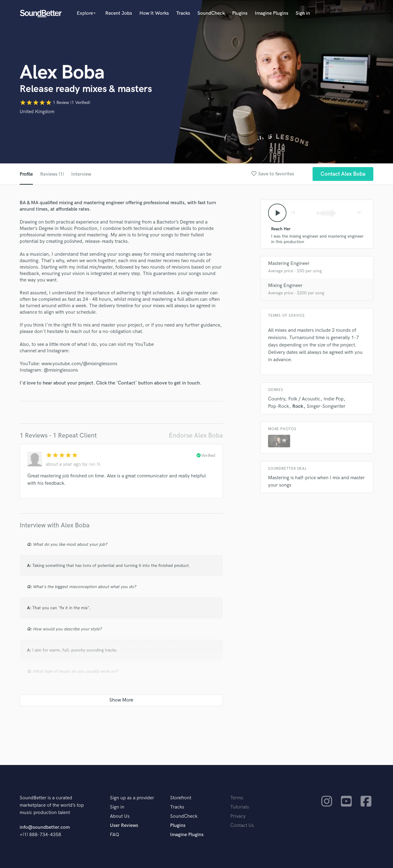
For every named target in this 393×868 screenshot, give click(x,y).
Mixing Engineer (285, 286)
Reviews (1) (52, 174)
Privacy (238, 816)
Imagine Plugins (272, 13)
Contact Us (242, 826)
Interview (81, 174)
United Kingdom (37, 112)
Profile (26, 174)
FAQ (115, 835)
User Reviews (124, 826)
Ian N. (95, 464)
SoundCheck (211, 13)
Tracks (183, 13)
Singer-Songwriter (326, 406)
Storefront (181, 798)
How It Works (154, 13)
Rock (298, 406)
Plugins (240, 13)
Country (276, 399)
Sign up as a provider (132, 798)
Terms (237, 798)
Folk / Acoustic (304, 399)
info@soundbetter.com (45, 827)
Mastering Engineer (289, 264)
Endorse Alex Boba (196, 436)
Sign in (303, 13)
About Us (120, 816)
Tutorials (240, 807)
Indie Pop (334, 399)
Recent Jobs (119, 13)
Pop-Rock (278, 406)
